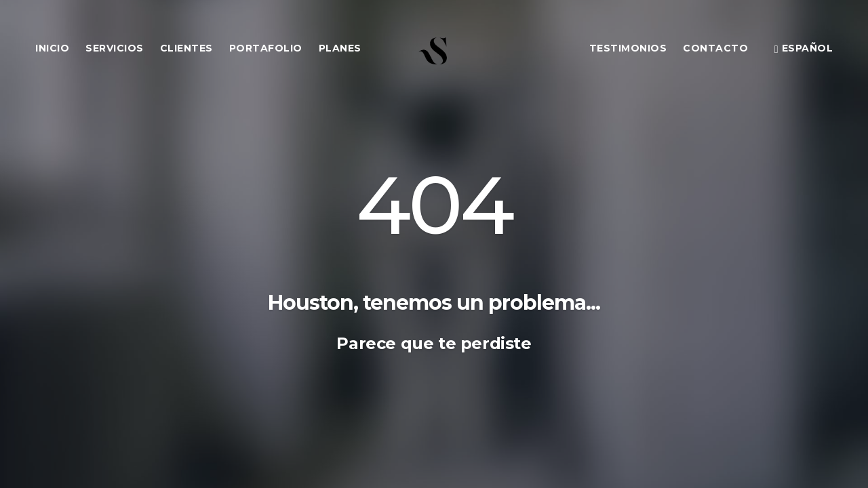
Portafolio (266, 48)
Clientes (186, 48)
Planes (340, 48)
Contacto (715, 48)
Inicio (52, 48)
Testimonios (628, 48)
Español (804, 48)
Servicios (115, 48)
